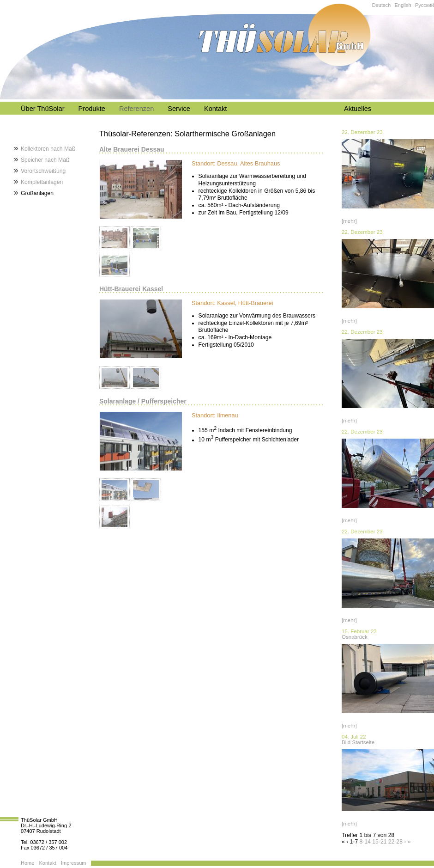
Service (179, 109)
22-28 (395, 842)
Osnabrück (355, 637)
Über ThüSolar (43, 109)
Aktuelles (358, 109)
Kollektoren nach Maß (48, 149)
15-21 (379, 842)
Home (27, 863)
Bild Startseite (358, 742)
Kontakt (215, 109)
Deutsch (382, 5)
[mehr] (349, 221)
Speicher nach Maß (45, 160)
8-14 (365, 842)
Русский (425, 5)
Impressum (74, 863)
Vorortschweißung (43, 171)
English (403, 5)
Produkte (92, 109)
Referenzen (136, 109)
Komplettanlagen (42, 182)
